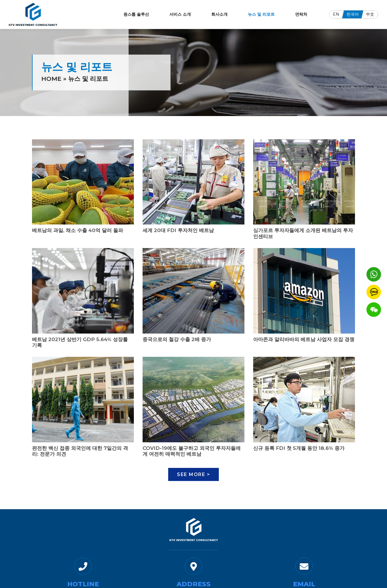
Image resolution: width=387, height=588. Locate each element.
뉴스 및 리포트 (261, 14)
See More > (193, 474)
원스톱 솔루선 (136, 14)
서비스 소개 (180, 14)
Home (51, 78)
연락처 (301, 14)
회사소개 (219, 14)
